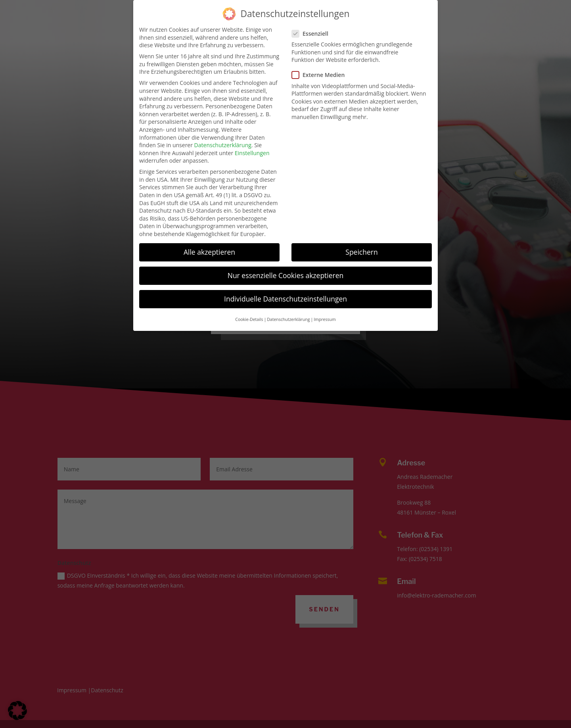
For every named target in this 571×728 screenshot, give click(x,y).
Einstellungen (252, 141)
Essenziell (313, 22)
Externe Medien (321, 64)
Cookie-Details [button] (249, 308)
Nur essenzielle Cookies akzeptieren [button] (286, 264)
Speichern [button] (361, 241)
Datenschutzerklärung (223, 134)
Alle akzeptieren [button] (209, 241)
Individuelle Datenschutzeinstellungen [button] (285, 288)
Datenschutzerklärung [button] (288, 308)
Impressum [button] (325, 308)
